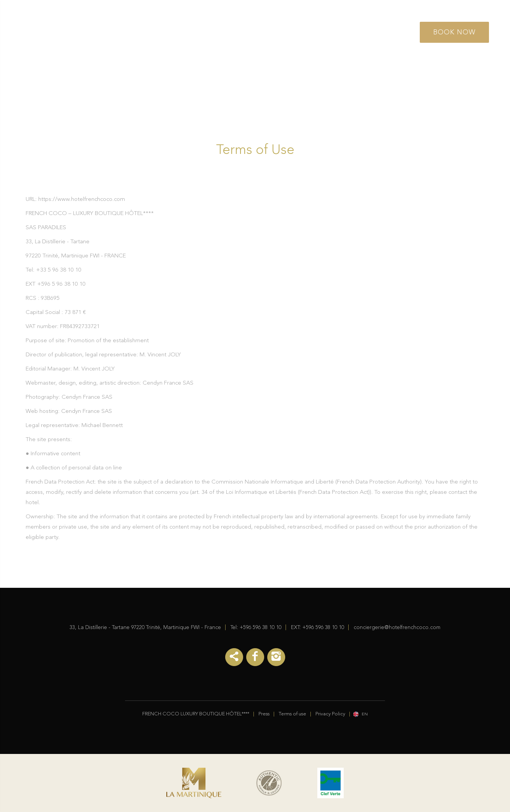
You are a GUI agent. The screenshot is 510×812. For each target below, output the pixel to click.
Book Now (454, 32)
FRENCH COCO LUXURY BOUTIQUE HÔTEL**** (196, 714)
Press (264, 714)
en (365, 714)
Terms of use (292, 714)
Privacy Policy (330, 714)
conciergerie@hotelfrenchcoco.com (397, 628)
